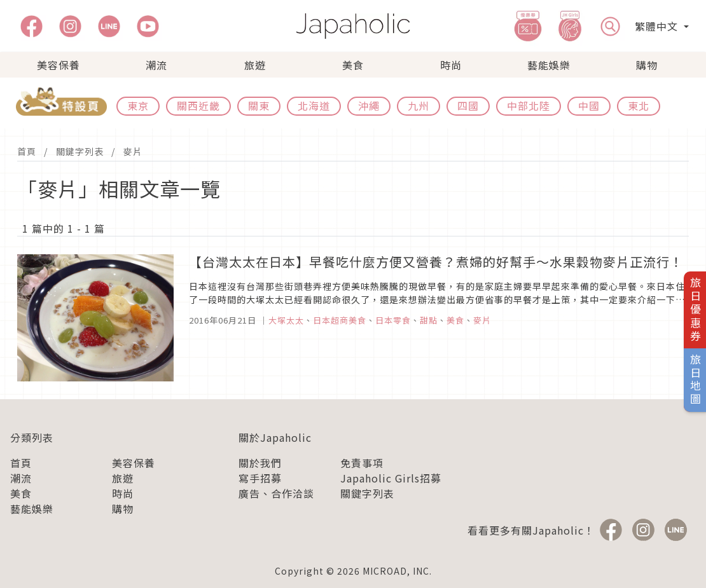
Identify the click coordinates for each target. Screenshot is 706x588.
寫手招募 (260, 478)
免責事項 (362, 463)
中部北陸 (529, 106)
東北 (639, 106)
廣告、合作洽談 (276, 493)
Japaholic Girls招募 (391, 478)
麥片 (133, 151)
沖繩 (369, 106)
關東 (259, 106)
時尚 (451, 65)
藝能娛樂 (549, 65)
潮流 (156, 65)
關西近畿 (198, 106)
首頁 (27, 151)
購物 (647, 65)
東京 (138, 106)
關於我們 (260, 463)
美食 (353, 65)
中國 (589, 106)
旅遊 (255, 65)
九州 (419, 106)
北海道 (314, 106)
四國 (468, 106)
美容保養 (59, 65)
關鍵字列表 (80, 151)
